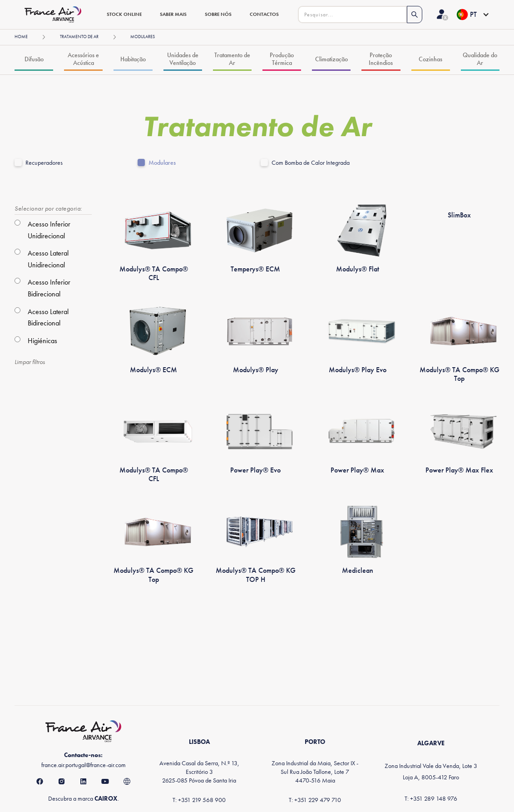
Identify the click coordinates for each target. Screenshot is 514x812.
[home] (56, 15)
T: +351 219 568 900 (199, 800)
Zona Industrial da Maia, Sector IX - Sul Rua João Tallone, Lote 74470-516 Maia (315, 772)
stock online (124, 14)
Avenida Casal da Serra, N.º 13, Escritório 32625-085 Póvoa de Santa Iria (199, 772)
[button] (472, 15)
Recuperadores (44, 163)
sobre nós (218, 14)
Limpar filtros (30, 362)
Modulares (162, 163)
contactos (264, 14)
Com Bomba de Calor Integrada (311, 163)
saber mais (173, 14)
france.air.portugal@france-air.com (84, 765)
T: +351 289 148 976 (431, 798)
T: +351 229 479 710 (315, 800)
